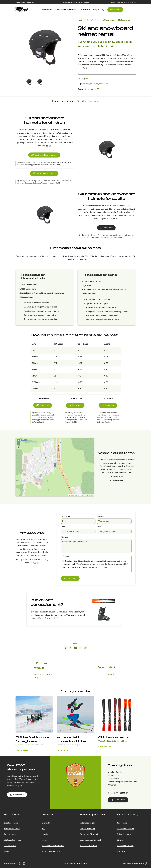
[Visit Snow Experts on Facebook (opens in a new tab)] (19, 864)
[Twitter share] (71, 648)
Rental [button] (85, 10)
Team (6, 851)
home (80, 20)
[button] (103, 10)
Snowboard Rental (125, 846)
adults (93, 84)
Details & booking (87, 829)
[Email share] (85, 648)
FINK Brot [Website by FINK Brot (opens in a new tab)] (140, 864)
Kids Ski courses (11, 823)
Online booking (93, 20)
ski (97, 84)
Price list (121, 851)
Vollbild (24, 440)
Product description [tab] (62, 102)
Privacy (45, 840)
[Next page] (106, 671)
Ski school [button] (48, 10)
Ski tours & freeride (13, 840)
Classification (10, 846)
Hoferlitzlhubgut (87, 823)
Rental (120, 840)
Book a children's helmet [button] (44, 155)
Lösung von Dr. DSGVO (89, 496)
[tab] (29, 82)
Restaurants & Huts (88, 846)
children (86, 84)
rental (89, 79)
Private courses (11, 834)
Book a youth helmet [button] (44, 174)
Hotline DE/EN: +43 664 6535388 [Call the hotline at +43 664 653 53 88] (75, 2)
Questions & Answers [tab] (88, 102)
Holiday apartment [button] (68, 10)
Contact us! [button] (17, 795)
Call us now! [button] (118, 800)
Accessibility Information (53, 846)
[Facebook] (85, 90)
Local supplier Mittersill (90, 840)
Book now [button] (106, 228)
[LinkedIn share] (76, 648)
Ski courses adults (12, 829)
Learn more (22, 751)
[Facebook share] (66, 648)
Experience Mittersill (89, 834)
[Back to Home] (22, 10)
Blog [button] (96, 10)
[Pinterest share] (80, 648)
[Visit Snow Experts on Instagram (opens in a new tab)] (24, 864)
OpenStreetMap (75, 496)
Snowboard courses (126, 829)
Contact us (46, 823)
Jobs (44, 829)
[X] (88, 90)
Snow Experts (80, 863)
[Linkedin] (92, 90)
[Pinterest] (95, 90)
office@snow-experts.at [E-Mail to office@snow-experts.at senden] (25, 2)
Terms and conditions (51, 851)
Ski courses (122, 823)
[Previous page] (45, 671)
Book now (115, 10)
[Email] (98, 90)
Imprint (45, 834)
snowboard (104, 84)
